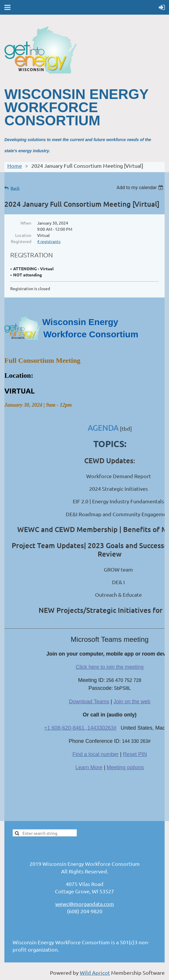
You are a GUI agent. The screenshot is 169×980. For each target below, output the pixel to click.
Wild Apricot (95, 973)
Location (23, 235)
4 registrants (49, 241)
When (26, 223)
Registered (21, 241)
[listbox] (140, 188)
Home (15, 166)
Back (15, 188)
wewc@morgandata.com (85, 904)
